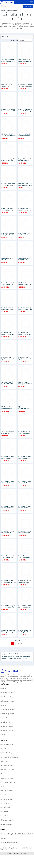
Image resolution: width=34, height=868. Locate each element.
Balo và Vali (4, 816)
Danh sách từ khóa (6, 718)
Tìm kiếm (28, 7)
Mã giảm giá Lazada (7, 726)
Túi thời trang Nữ (6, 803)
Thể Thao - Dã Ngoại (7, 778)
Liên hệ (3, 735)
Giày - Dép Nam (5, 808)
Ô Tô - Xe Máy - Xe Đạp (8, 782)
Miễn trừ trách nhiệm (7, 701)
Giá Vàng (27, 848)
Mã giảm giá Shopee (7, 731)
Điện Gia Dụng (5, 749)
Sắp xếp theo (14, 40)
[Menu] (32, 2)
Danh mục (4, 705)
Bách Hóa (4, 795)
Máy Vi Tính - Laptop (7, 766)
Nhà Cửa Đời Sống (6, 753)
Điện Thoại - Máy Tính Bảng (9, 757)
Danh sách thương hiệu (8, 710)
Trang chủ (3, 11)
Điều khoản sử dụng (7, 697)
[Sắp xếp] (25, 40)
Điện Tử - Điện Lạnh (7, 744)
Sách (2, 787)
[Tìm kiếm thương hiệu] (12, 7)
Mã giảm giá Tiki (6, 722)
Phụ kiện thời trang (6, 824)
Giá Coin (5, 850)
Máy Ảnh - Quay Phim (7, 770)
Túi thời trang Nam (6, 799)
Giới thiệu (3, 689)
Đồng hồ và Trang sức (7, 820)
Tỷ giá (11, 848)
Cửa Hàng (24, 853)
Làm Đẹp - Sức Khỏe (12, 11)
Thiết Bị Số (4, 761)
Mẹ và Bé (3, 774)
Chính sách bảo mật (7, 693)
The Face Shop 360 (18, 848)
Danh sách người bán (7, 714)
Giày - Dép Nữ (5, 812)
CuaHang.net (16, 853)
